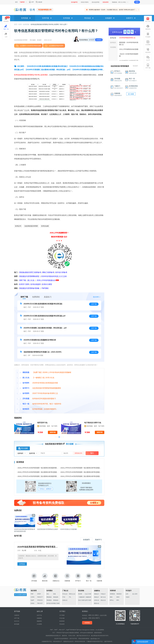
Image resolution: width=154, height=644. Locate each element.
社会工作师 (88, 594)
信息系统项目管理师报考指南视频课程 (47, 388)
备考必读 (113, 38)
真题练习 (48, 297)
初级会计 (97, 594)
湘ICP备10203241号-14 (83, 636)
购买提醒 (17, 624)
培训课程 (113, 47)
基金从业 (103, 600)
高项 (54, 594)
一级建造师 (81, 597)
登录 (137, 2)
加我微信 (99, 40)
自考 (127, 594)
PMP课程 (45, 288)
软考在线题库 (36, 284)
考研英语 (119, 594)
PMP (32, 594)
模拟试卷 (45, 577)
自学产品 (39, 615)
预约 (92, 453)
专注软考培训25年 (45, 10)
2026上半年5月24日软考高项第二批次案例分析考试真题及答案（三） (85, 476)
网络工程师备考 (48, 272)
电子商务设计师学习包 (93, 423)
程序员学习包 (42, 423)
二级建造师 (88, 597)
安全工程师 (81, 600)
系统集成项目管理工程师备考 (30, 272)
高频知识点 (56, 577)
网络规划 (49, 597)
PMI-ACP (40, 603)
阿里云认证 (72, 594)
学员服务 (148, 35)
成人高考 (135, 594)
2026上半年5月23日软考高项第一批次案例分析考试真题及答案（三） (85, 468)
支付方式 (17, 621)
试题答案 (99, 577)
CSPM (33, 597)
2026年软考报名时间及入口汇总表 (54, 276)
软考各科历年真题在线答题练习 (44, 399)
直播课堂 (39, 618)
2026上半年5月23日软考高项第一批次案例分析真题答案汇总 (39, 468)
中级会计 (103, 594)
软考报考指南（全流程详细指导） (45, 409)
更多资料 (96, 297)
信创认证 (65, 600)
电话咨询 (148, 51)
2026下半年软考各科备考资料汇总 (45, 393)
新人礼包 (31, 280)
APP (31, 2)
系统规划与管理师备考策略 (29, 288)
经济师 (80, 594)
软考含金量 (45, 226)
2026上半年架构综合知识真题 (129, 49)
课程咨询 (148, 27)
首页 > (16, 24)
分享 (6, 35)
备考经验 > (27, 24)
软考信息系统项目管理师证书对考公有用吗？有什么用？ (49, 24)
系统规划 (49, 600)
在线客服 (87, 623)
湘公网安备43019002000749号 (100, 636)
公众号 (148, 58)
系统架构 (56, 597)
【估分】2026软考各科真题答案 (129, 55)
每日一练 (89, 577)
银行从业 (103, 597)
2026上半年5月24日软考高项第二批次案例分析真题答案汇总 (39, 476)
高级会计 (97, 597)
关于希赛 (62, 615)
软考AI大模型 (47, 284)
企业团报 (148, 43)
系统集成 (56, 600)
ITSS (64, 597)
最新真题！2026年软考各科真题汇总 (129, 44)
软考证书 (18, 226)
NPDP (39, 594)
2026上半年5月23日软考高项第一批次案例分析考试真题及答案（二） (42, 472)
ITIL (70, 597)
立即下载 (94, 304)
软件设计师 (50, 603)
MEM (118, 597)
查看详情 (53, 432)
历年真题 (34, 577)
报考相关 (113, 43)
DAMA (33, 603)
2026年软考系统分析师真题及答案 (45, 383)
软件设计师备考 (61, 272)
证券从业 (97, 600)
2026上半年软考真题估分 (46, 280)
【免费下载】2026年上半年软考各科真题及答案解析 (52, 372)
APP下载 (148, 66)
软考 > (21, 24)
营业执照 (62, 624)
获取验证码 (78, 453)
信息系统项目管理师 (31, 226)
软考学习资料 (24, 284)
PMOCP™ (40, 597)
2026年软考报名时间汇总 (127, 38)
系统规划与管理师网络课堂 (29, 276)
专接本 (128, 597)
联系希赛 (62, 621)
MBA (111, 597)
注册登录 (17, 615)
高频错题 (67, 577)
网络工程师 (56, 603)
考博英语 (112, 594)
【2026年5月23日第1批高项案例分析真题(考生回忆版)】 (47, 66)
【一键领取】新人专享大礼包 (43, 378)
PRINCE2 (40, 600)
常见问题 (62, 618)
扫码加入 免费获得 (45, 489)
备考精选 (7, 19)
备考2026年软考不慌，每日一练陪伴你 (47, 404)
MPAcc (112, 600)
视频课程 (39, 621)
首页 (16, 2)
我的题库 (135, 66)
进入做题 (131, 94)
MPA (118, 600)
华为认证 (65, 594)
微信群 (39, 2)
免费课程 (36, 297)
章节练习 (78, 577)
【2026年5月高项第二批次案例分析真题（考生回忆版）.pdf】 (48, 70)
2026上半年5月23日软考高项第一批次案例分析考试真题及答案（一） (85, 472)
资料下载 (23, 280)
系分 (48, 594)
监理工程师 (88, 600)
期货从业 (97, 603)
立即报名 (22, 564)
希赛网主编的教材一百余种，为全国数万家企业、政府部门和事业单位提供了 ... (113, 10)
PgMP (32, 600)
